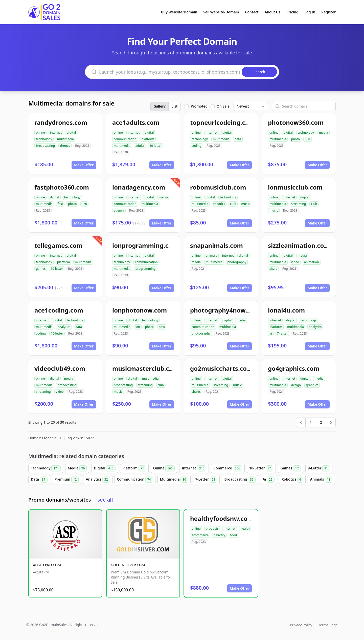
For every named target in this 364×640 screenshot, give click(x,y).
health (245, 529)
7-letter (282, 333)
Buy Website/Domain (179, 12)
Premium (67, 480)
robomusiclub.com (218, 187)
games (41, 269)
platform (148, 139)
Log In (310, 12)
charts (196, 392)
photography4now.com (225, 310)
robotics (219, 204)
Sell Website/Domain (221, 12)
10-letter (156, 146)
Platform (134, 468)
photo (295, 139)
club (233, 204)
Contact (252, 12)
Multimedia (174, 480)
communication (125, 139)
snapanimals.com (217, 245)
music (245, 204)
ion (138, 327)
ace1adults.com (136, 122)
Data (39, 480)
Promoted (199, 106)
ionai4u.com (286, 310)
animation (312, 262)
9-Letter (319, 468)
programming (146, 269)
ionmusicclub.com (295, 187)
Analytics (98, 480)
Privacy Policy (301, 625)
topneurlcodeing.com (222, 122)
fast (60, 204)
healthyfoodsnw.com (222, 518)
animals (211, 255)
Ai (269, 480)
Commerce (228, 468)
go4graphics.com (294, 368)
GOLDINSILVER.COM (128, 565)
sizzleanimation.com (299, 245)
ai (271, 333)
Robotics (292, 480)
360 (308, 139)
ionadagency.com (139, 187)
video (295, 262)
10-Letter (261, 468)
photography (237, 262)
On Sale (223, 106)
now (162, 327)
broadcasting (45, 146)
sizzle (273, 269)
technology (44, 139)
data (238, 139)
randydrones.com (61, 122)
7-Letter (206, 480)
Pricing (292, 12)
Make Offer (84, 165)
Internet (194, 468)
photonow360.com (296, 122)
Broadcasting (240, 480)
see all (105, 500)
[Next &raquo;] (331, 422)
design (296, 385)
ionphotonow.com (140, 310)
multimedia (65, 139)
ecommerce (200, 535)
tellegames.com (58, 245)
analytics (64, 327)
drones (65, 146)
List (174, 106)
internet (56, 132)
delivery (219, 535)
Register (328, 12)
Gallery (160, 106)
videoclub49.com (60, 368)
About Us (272, 12)
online (40, 132)
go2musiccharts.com (221, 368)
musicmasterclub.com (145, 368)
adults (140, 146)
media (324, 132)
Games (290, 468)
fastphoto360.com (62, 187)
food (234, 535)
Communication (135, 480)
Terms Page (328, 625)
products (212, 529)
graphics (312, 385)
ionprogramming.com (145, 245)
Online (164, 468)
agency (119, 210)
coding (197, 146)
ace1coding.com (59, 310)
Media (77, 468)
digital (71, 132)
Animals (321, 480)
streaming (299, 204)
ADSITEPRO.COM (47, 565)
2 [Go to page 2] (321, 422)
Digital (105, 468)
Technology (46, 468)
